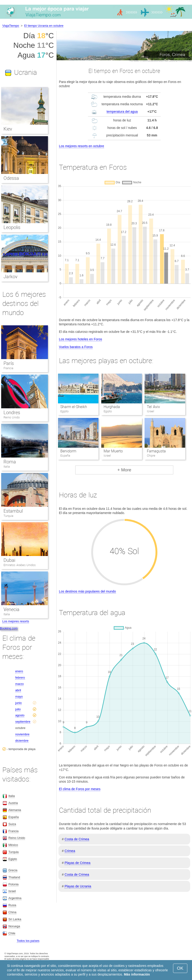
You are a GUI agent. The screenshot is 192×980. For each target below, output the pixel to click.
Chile (12, 933)
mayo (19, 697)
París (9, 363)
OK (180, 968)
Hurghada (112, 407)
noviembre (22, 734)
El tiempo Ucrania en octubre (44, 26)
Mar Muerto (113, 451)
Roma (10, 462)
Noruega (14, 926)
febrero (20, 678)
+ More (124, 470)
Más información (137, 974)
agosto (20, 715)
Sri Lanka (15, 919)
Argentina (15, 898)
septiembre (23, 722)
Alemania (15, 810)
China (12, 912)
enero (19, 671)
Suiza (12, 824)
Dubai (9, 560)
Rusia (12, 905)
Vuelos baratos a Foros (76, 347)
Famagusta (156, 451)
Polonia (13, 884)
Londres (12, 413)
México (13, 845)
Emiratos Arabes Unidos (20, 565)
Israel (12, 891)
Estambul (13, 511)
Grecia (13, 870)
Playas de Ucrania (78, 886)
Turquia (8, 516)
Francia (8, 368)
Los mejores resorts (16, 621)
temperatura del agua (122, 112)
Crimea (70, 851)
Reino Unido (12, 417)
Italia (7, 467)
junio (18, 703)
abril (18, 690)
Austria (13, 803)
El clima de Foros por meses (80, 789)
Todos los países (28, 941)
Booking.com (9, 628)
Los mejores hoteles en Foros (80, 339)
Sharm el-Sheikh (74, 407)
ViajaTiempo (11, 26)
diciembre (22, 741)
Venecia (11, 609)
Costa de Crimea (77, 839)
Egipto (13, 859)
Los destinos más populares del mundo (87, 591)
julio (18, 709)
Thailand (14, 877)
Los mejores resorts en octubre (82, 146)
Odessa (11, 178)
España (14, 817)
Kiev (8, 129)
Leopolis (12, 227)
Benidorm (68, 451)
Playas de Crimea (78, 863)
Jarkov (11, 277)
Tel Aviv (153, 407)
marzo (19, 684)
